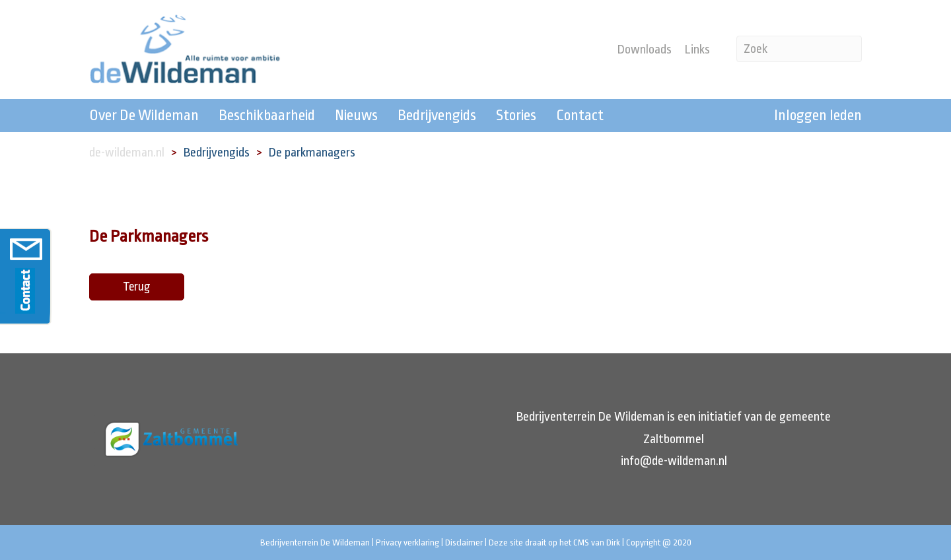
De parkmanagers (312, 153)
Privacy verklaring (407, 542)
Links (697, 50)
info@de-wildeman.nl (674, 461)
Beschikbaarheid (267, 116)
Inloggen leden (818, 116)
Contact (580, 116)
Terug (137, 287)
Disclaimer (464, 542)
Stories (516, 116)
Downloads (645, 50)
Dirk (613, 542)
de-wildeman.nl (127, 153)
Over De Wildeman (144, 116)
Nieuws (356, 116)
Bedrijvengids (437, 116)
